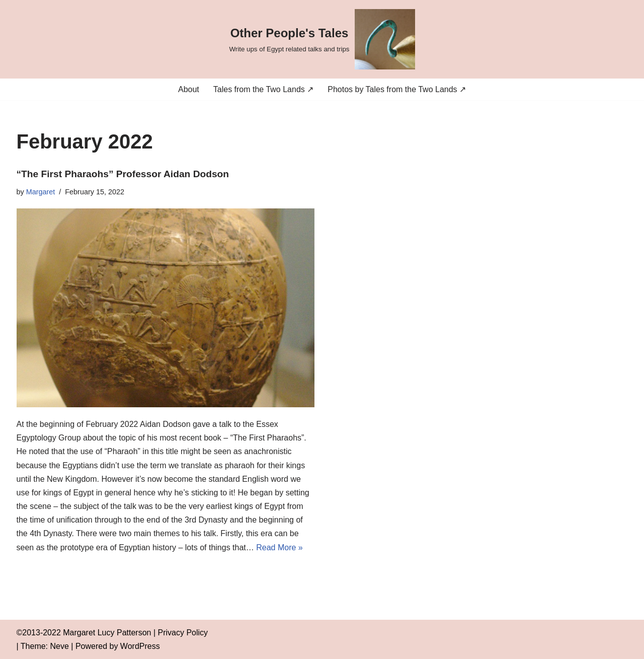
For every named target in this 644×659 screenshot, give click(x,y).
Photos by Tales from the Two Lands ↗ (397, 89)
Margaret (41, 192)
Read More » (279, 547)
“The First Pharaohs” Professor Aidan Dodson (123, 174)
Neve (60, 646)
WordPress (140, 646)
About (189, 89)
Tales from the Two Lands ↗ (263, 89)
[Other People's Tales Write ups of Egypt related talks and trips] (322, 39)
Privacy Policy (183, 633)
